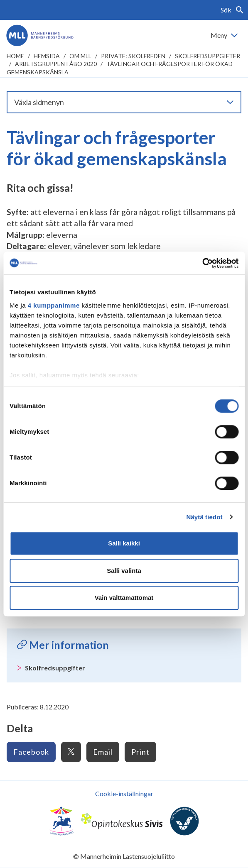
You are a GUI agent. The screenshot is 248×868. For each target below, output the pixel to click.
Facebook (31, 752)
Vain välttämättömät (124, 598)
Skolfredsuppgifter (207, 56)
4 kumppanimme (54, 305)
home (15, 56)
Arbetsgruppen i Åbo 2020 (56, 64)
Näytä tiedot (205, 517)
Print (140, 752)
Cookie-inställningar (124, 793)
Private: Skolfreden (133, 56)
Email (103, 752)
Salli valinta (124, 571)
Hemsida (47, 56)
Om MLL (80, 56)
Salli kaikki (124, 543)
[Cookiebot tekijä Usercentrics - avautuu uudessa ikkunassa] (202, 263)
